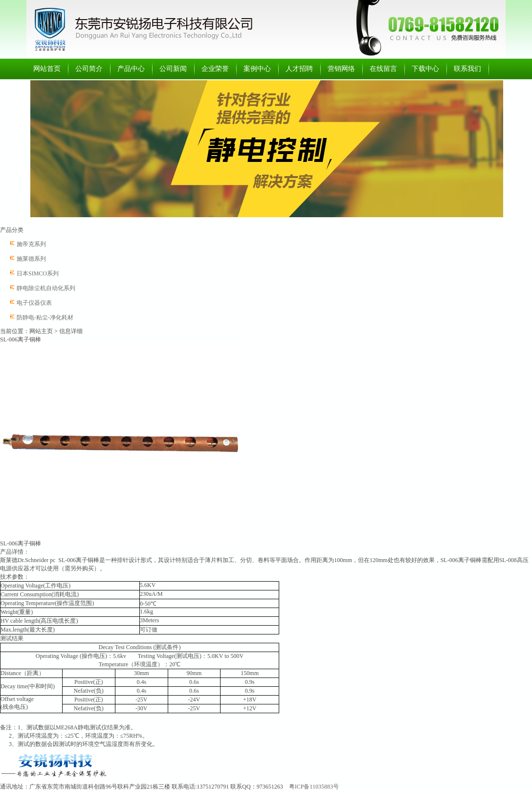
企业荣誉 (215, 69)
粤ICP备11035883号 (314, 787)
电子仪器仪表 (34, 303)
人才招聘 (299, 69)
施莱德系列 (31, 259)
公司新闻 (173, 69)
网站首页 (47, 69)
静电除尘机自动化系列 (46, 288)
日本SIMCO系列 (38, 273)
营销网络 (341, 69)
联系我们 (467, 69)
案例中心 (257, 69)
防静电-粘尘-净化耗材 (45, 317)
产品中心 (131, 69)
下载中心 (425, 69)
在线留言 (383, 69)
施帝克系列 (31, 244)
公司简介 (89, 69)
